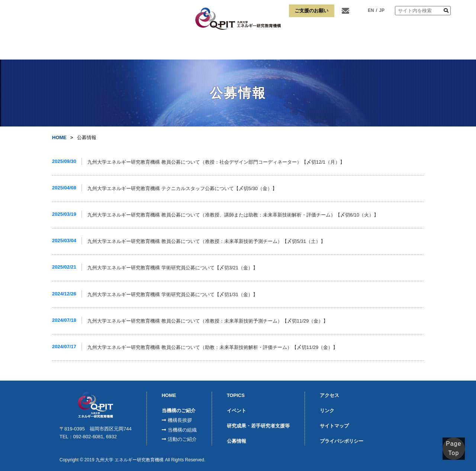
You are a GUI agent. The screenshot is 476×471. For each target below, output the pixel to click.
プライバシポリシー (342, 441)
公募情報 (237, 441)
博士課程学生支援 (331, 48)
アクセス (377, 48)
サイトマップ (334, 426)
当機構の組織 (182, 430)
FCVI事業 (150, 48)
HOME (65, 48)
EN (371, 10)
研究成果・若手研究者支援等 (258, 426)
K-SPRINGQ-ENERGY (232, 48)
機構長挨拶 (180, 420)
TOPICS (236, 395)
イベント (237, 411)
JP (382, 10)
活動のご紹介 (182, 439)
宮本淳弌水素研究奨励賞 (279, 48)
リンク (412, 48)
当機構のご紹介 (106, 48)
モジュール (190, 48)
